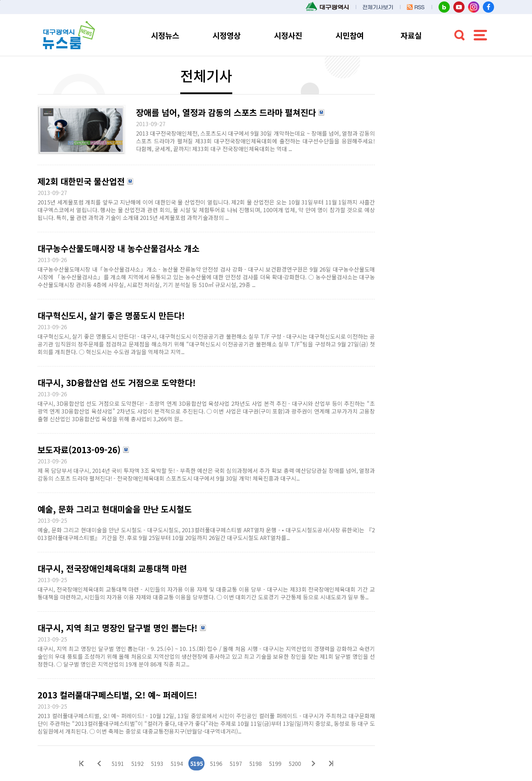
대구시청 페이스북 (488, 7)
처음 (82, 763)
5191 (118, 763)
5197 (236, 763)
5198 (255, 763)
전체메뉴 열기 (480, 35)
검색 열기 (459, 35)
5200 (295, 763)
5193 (157, 763)
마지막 (331, 763)
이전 (99, 763)
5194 (177, 763)
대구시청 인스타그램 (474, 7)
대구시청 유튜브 (459, 7)
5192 (137, 763)
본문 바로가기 (0, 0)
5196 (216, 763)
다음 (313, 763)
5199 (275, 763)
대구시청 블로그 (444, 7)
